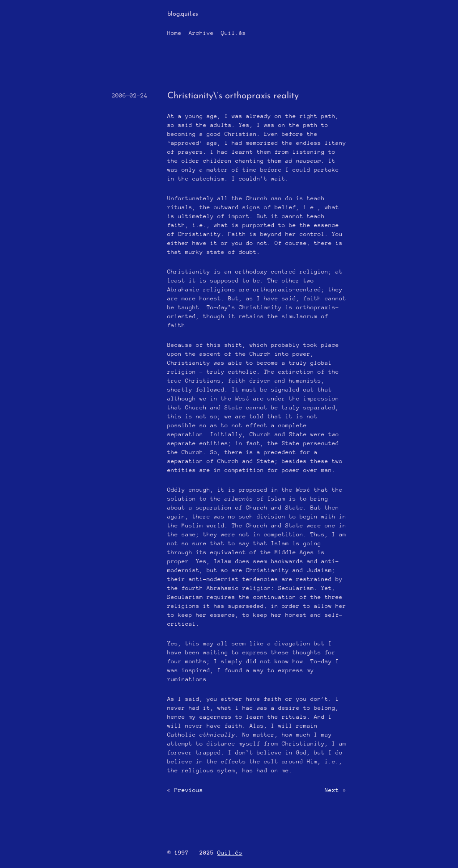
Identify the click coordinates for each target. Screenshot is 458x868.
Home (174, 33)
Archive (201, 33)
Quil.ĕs (233, 33)
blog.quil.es (183, 14)
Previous (189, 790)
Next (332, 790)
